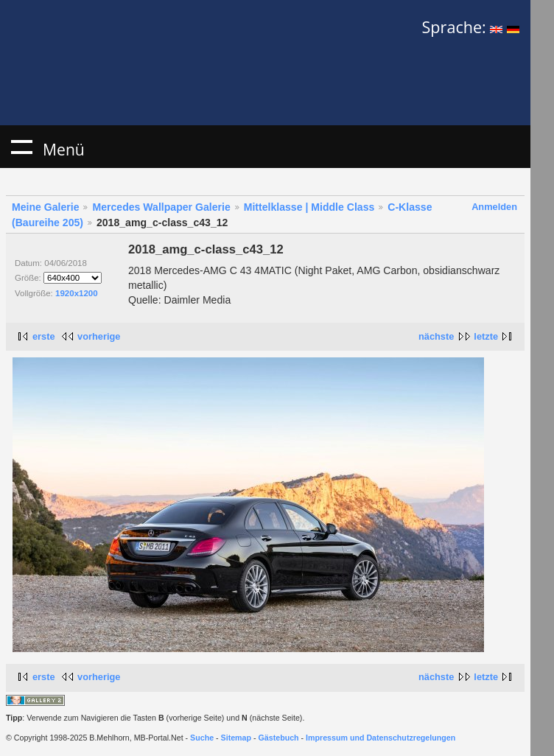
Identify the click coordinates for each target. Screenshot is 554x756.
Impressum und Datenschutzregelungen (381, 738)
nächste (436, 336)
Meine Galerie (46, 207)
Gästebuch (279, 738)
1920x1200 (77, 293)
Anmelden (494, 207)
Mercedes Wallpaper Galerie (161, 207)
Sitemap (236, 738)
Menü (21, 147)
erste (44, 336)
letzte (486, 336)
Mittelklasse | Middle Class (309, 207)
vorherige (99, 336)
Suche (202, 738)
